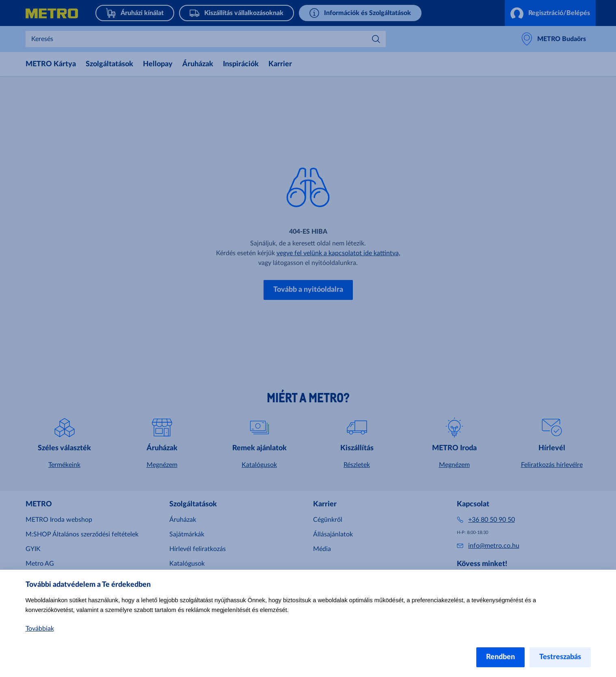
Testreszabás (560, 657)
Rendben (500, 657)
